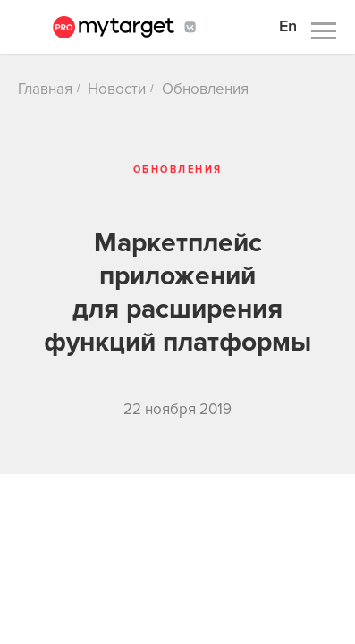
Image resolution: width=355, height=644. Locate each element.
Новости (117, 89)
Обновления (205, 89)
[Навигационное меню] (324, 31)
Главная (45, 89)
